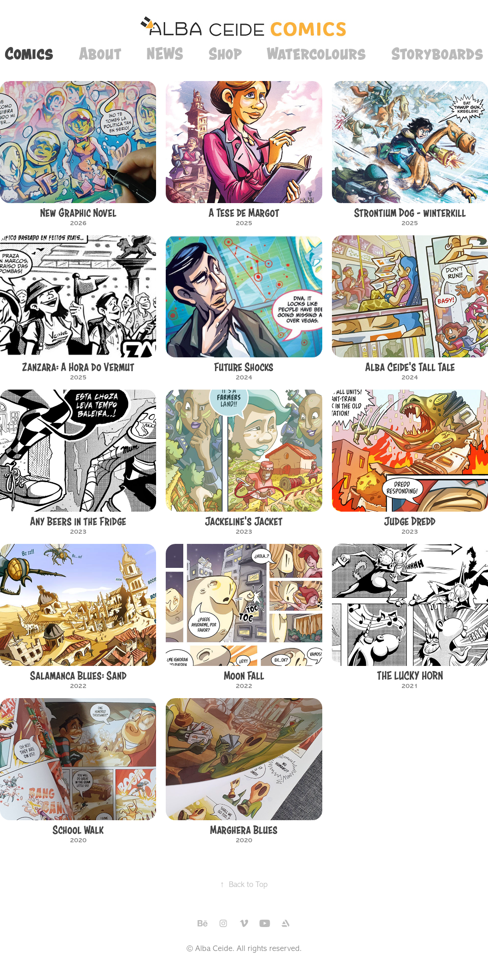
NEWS (165, 53)
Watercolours (316, 53)
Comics (29, 53)
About (100, 53)
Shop (225, 53)
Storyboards (437, 53)
